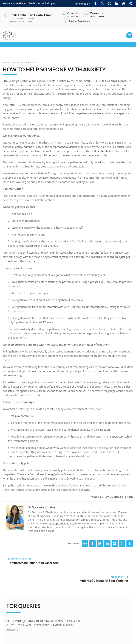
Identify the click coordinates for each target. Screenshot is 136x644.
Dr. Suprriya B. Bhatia (62, 523)
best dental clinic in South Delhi (110, 151)
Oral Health (27, 62)
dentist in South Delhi (77, 516)
